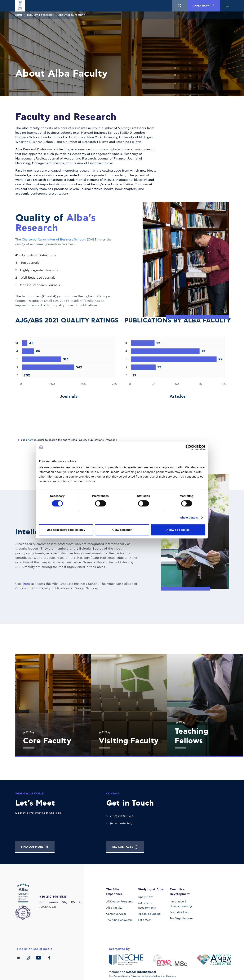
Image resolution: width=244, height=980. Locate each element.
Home (19, 15)
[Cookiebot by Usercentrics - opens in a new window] (189, 447)
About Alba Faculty (72, 15)
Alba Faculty (114, 908)
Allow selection (122, 530)
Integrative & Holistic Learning (181, 904)
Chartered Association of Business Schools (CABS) (60, 240)
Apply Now (145, 897)
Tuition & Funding (149, 914)
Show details (189, 517)
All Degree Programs (120, 902)
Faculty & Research (40, 15)
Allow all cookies (178, 530)
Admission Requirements (147, 905)
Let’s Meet (145, 920)
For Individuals (179, 912)
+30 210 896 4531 (53, 897)
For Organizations (181, 918)
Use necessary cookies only (66, 530)
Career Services (116, 914)
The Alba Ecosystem (120, 920)
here (31, 440)
